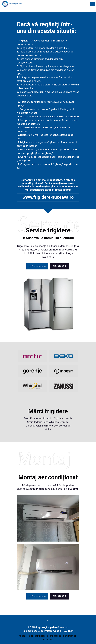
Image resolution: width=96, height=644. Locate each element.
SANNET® (69, 631)
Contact (48, 640)
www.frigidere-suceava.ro (49, 197)
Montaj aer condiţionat (63, 636)
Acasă (22, 636)
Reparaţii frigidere (38, 636)
